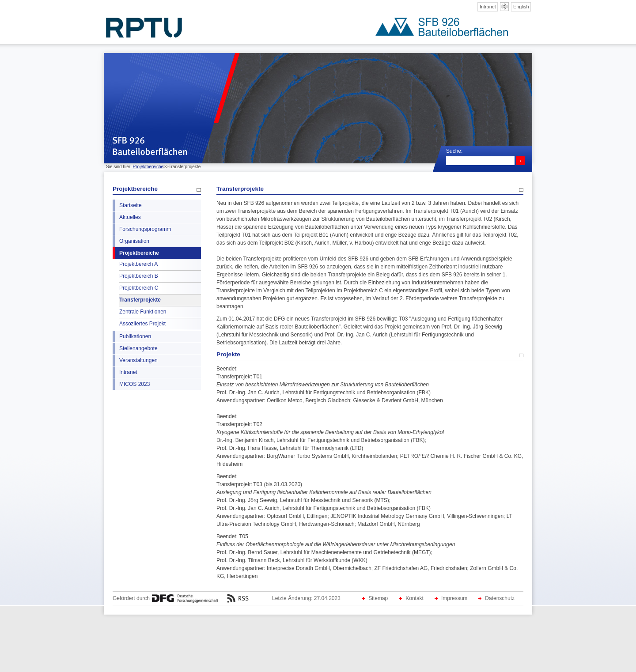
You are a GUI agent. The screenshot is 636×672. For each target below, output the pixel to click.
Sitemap (378, 598)
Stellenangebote (138, 348)
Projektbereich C (139, 288)
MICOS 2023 (134, 384)
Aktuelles (130, 217)
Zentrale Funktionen (143, 312)
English (521, 7)
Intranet (488, 7)
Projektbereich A (138, 264)
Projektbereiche (148, 167)
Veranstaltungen (138, 360)
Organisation (134, 241)
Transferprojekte (140, 300)
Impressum (454, 598)
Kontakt (415, 598)
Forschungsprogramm (145, 229)
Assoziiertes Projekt (142, 324)
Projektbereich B (139, 276)
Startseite (131, 205)
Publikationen (135, 336)
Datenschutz (500, 598)
